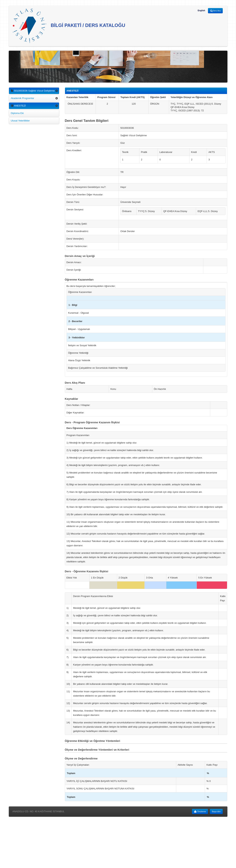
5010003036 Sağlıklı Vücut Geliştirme (33, 91)
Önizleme (200, 812)
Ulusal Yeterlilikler (20, 121)
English (201, 10)
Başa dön (216, 811)
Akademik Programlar (23, 98)
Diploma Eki (17, 113)
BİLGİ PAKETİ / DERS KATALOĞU (69, 26)
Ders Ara (215, 11)
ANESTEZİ (18, 106)
